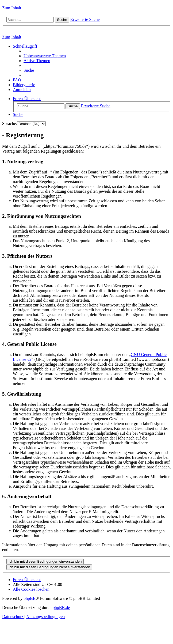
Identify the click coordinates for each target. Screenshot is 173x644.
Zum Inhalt (12, 8)
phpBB (30, 598)
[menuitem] (45, 56)
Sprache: (10, 124)
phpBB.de (61, 607)
